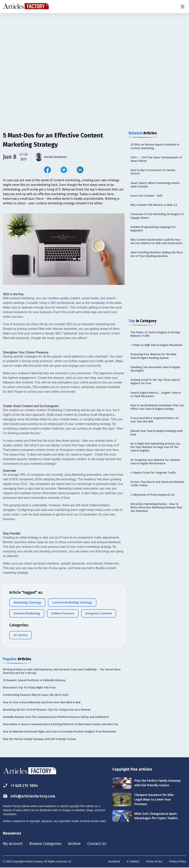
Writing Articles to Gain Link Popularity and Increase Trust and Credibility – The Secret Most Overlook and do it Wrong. (62, 671)
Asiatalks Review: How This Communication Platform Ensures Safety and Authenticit (56, 717)
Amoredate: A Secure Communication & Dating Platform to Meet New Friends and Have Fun (60, 724)
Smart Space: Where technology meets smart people (155, 185)
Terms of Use (154, 862)
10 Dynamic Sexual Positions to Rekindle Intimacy (34, 680)
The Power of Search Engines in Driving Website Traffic (155, 334)
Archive (75, 844)
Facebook (114, 862)
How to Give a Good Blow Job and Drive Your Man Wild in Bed (42, 702)
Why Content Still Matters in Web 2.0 (154, 205)
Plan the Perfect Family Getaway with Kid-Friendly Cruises (39, 739)
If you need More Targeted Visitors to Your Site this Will (155, 420)
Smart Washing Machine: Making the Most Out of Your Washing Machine (157, 254)
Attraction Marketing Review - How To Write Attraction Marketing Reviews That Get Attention (156, 508)
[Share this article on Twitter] (64, 170)
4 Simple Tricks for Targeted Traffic (153, 473)
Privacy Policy (178, 862)
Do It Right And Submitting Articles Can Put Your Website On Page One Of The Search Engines (155, 447)
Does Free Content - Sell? (147, 196)
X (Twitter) (133, 862)
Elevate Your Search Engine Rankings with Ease (157, 433)
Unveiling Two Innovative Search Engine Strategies (155, 369)
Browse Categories (45, 844)
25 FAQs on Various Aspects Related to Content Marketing (155, 146)
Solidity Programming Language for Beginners (153, 229)
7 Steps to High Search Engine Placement (156, 345)
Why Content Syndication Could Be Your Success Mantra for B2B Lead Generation (156, 242)
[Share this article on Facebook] (47, 170)
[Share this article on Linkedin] (80, 170)
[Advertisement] (94, 43)
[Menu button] (182, 7)
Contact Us (97, 844)
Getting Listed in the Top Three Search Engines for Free (155, 382)
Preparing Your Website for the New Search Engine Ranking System (153, 356)
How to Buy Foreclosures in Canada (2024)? (153, 172)
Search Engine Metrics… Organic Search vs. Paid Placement (156, 395)
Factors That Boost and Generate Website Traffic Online (157, 484)
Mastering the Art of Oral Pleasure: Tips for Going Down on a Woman (47, 710)
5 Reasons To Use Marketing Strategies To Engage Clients (157, 216)
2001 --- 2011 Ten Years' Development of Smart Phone (156, 159)
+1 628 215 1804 (20, 785)
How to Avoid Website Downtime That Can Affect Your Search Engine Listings (157, 407)
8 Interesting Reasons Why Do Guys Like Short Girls (36, 695)
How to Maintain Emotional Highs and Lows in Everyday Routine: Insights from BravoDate (59, 732)
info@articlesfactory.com (29, 796)
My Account (13, 844)
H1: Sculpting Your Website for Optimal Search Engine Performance (155, 462)
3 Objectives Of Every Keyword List (153, 495)
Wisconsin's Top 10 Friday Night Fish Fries (29, 688)
